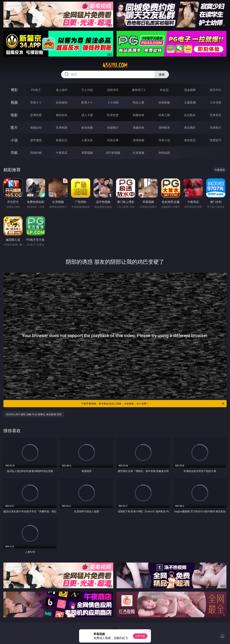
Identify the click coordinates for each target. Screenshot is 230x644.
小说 (14, 140)
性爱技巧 (215, 140)
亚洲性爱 (36, 115)
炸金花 (164, 90)
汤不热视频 (113, 153)
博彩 (14, 90)
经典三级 (164, 115)
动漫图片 (113, 128)
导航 (14, 153)
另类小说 (164, 140)
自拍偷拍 (62, 102)
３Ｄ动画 (113, 102)
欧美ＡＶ (87, 102)
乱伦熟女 (190, 115)
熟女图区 (190, 128)
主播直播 (190, 102)
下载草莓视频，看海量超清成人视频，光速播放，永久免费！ (153, 404)
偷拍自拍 (62, 115)
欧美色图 (87, 128)
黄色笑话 (190, 140)
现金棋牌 (190, 90)
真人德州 (62, 90)
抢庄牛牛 (215, 90)
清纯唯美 (164, 128)
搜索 (162, 74)
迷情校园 (139, 140)
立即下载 (140, 636)
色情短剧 (164, 153)
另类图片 (215, 128)
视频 (14, 102)
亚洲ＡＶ (36, 102)
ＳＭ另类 (215, 102)
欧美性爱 (113, 115)
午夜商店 (62, 153)
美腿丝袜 (139, 128)
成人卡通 (87, 115)
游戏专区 (113, 90)
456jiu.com (115, 65)
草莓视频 (87, 153)
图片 (14, 127)
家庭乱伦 (62, 140)
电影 (14, 115)
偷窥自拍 (36, 128)
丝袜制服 (164, 102)
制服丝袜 (139, 115)
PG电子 (36, 90)
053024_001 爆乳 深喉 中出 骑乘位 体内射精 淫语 (34, 414)
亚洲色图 (62, 128)
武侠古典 (113, 140)
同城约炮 (36, 153)
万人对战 (87, 90)
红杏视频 (139, 153)
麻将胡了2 (138, 90)
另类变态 (215, 115)
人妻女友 (87, 140)
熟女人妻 (139, 102)
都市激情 (36, 140)
